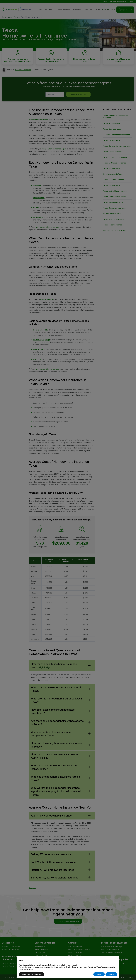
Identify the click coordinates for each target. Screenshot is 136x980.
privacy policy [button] (74, 965)
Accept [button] (111, 974)
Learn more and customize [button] (32, 974)
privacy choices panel (26, 969)
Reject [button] (99, 974)
